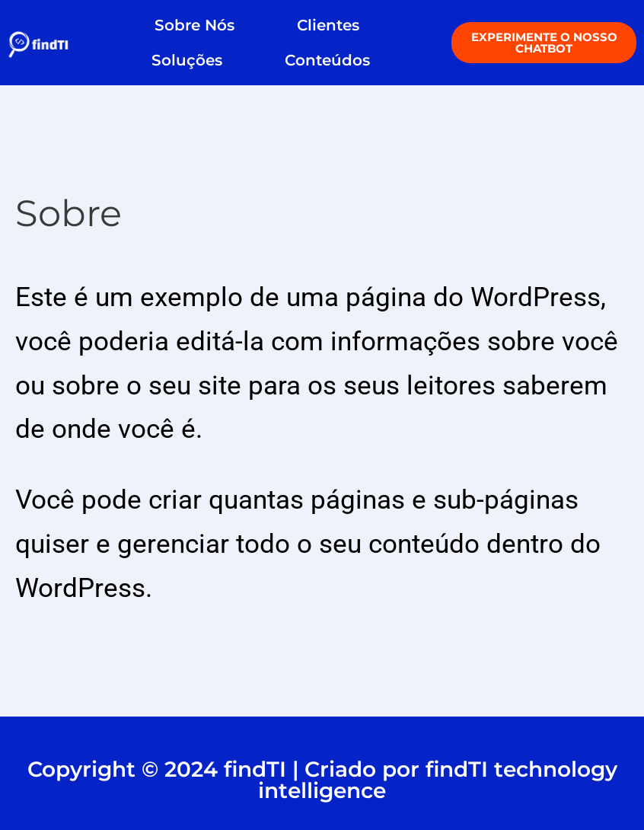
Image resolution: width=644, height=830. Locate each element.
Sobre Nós (194, 25)
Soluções (187, 60)
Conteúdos (327, 60)
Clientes (332, 25)
